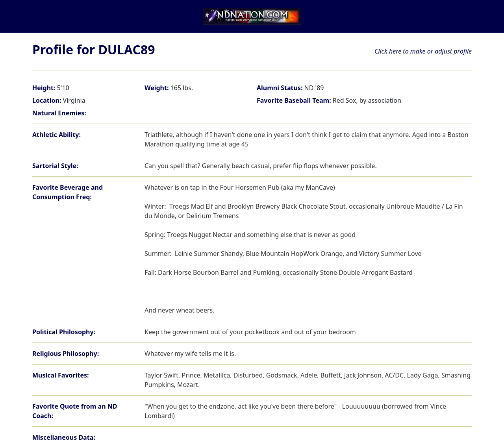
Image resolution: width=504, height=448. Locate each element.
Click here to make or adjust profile (423, 51)
